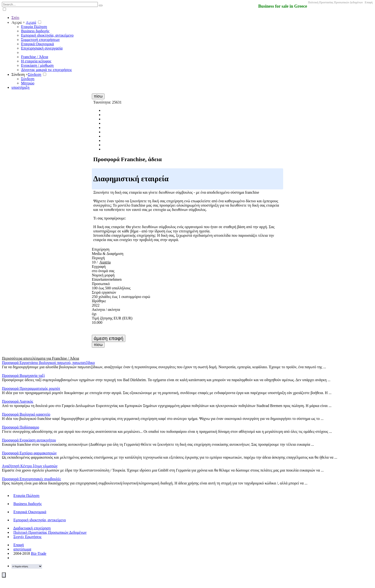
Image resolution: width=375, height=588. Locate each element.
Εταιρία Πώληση (34, 27)
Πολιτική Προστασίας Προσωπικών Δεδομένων (335, 2)
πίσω (98, 96)
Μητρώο (28, 83)
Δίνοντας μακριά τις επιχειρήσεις (47, 70)
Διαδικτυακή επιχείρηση (32, 528)
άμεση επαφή (109, 338)
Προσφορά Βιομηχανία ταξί (23, 376)
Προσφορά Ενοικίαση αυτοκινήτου (29, 440)
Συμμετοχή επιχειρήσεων (40, 40)
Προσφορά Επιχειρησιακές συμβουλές (31, 479)
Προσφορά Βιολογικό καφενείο (26, 414)
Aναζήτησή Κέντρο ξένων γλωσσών (30, 466)
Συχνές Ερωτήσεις (28, 537)
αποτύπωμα (22, 549)
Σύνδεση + (20, 74)
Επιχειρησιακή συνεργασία (42, 48)
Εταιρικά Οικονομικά (37, 44)
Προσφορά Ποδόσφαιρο (20, 427)
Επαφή (369, 2)
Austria (105, 262)
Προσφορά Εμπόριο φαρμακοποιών (29, 453)
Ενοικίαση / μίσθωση (37, 65)
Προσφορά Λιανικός (18, 401)
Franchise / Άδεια (35, 57)
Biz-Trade (39, 553)
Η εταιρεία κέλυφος (36, 61)
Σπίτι (15, 18)
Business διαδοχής (35, 31)
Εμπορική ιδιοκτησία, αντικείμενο (47, 35)
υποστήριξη (20, 87)
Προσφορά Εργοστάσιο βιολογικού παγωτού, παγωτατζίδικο (48, 363)
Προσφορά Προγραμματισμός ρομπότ (31, 388)
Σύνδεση (35, 74)
